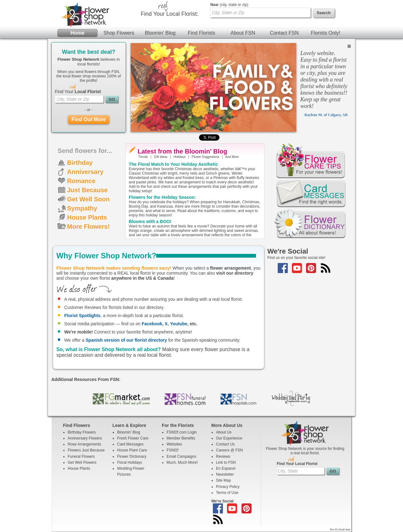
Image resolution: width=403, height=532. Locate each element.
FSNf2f (172, 450)
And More (232, 157)
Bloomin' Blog (160, 33)
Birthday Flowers (82, 432)
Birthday (80, 163)
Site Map (223, 480)
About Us (224, 432)
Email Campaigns (181, 456)
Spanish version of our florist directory (126, 340)
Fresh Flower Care (133, 438)
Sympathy (82, 208)
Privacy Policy (228, 487)
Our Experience (229, 438)
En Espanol (226, 468)
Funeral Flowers (81, 456)
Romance (81, 181)
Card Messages (130, 444)
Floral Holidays (130, 462)
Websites (174, 444)
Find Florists (201, 33)
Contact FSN (284, 33)
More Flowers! (88, 227)
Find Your (78, 92)
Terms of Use (227, 493)
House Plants (87, 217)
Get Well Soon (88, 199)
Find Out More (88, 119)
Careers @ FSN (230, 450)
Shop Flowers (119, 33)
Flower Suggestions (206, 157)
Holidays (179, 157)
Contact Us (225, 444)
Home (77, 33)
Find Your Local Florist (297, 464)
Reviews (223, 456)
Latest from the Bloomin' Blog (182, 151)
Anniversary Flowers (85, 438)
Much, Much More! (182, 462)
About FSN (243, 33)
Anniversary (85, 172)
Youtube (179, 324)
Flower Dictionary (132, 456)
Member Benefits (181, 438)
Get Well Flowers (82, 462)
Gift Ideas (161, 157)
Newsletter (225, 474)
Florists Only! (325, 33)
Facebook (152, 324)
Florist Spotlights (82, 316)
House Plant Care (132, 450)
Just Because (87, 190)
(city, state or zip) (229, 5)
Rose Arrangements (84, 444)
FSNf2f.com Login (182, 432)
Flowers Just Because (86, 450)
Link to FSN (226, 462)
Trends (143, 157)
